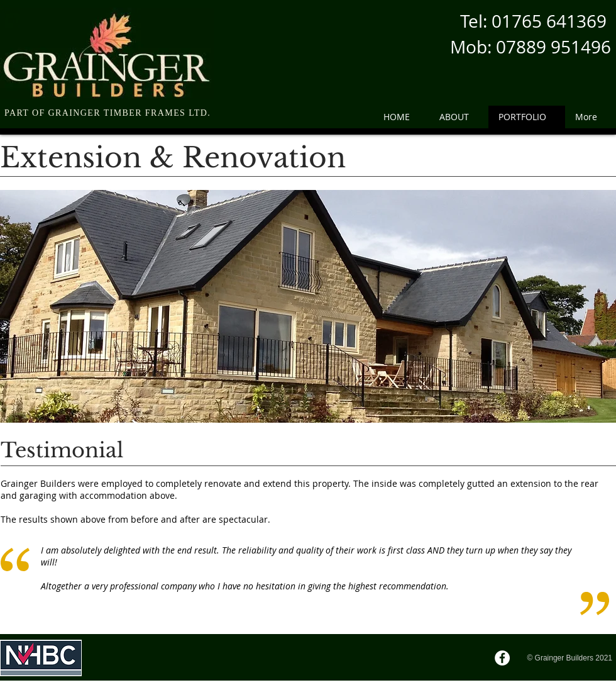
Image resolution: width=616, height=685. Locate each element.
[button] (308, 306)
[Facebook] (502, 658)
